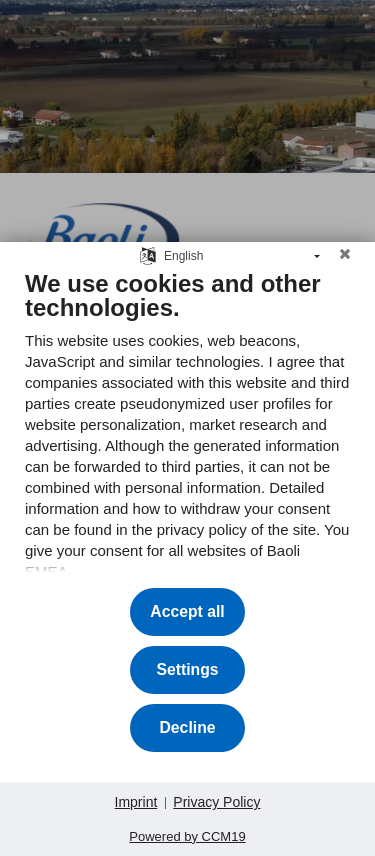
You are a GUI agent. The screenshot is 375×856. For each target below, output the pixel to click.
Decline (187, 727)
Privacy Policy (216, 802)
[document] (187, 426)
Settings (187, 669)
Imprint (136, 802)
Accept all (187, 611)
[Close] (345, 262)
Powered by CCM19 (187, 836)
